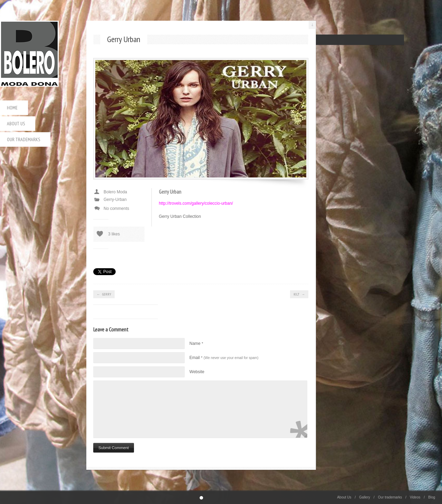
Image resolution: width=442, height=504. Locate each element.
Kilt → (299, 294)
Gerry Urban (170, 192)
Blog (432, 497)
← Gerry (104, 294)
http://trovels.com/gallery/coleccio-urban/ (196, 203)
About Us (16, 124)
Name (196, 343)
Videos (415, 497)
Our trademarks (23, 139)
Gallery (365, 497)
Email (224, 358)
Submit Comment (114, 448)
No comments (116, 209)
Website (197, 372)
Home (12, 108)
